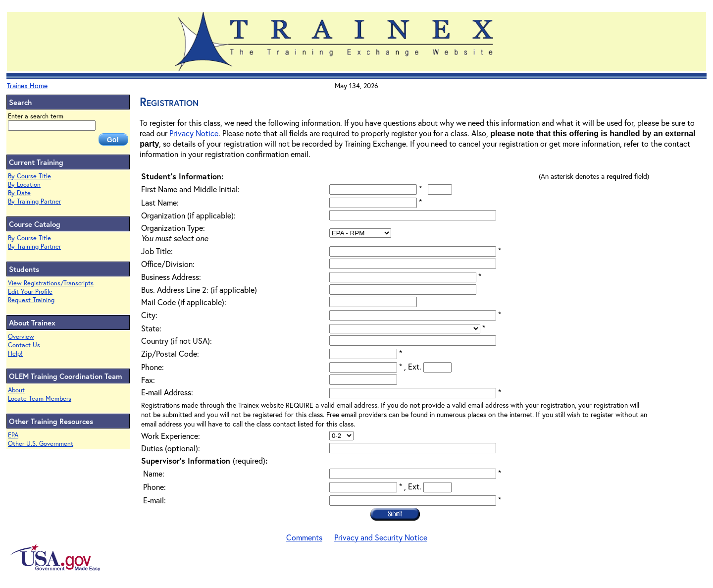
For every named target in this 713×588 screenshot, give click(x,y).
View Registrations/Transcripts (51, 283)
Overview (21, 337)
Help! (15, 353)
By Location (24, 185)
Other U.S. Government (41, 444)
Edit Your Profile (30, 292)
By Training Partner (34, 201)
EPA (13, 435)
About (16, 390)
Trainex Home (27, 85)
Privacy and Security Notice (381, 537)
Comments (304, 537)
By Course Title (29, 176)
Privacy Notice (194, 133)
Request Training (31, 300)
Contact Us (24, 345)
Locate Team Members (40, 399)
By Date (19, 193)
